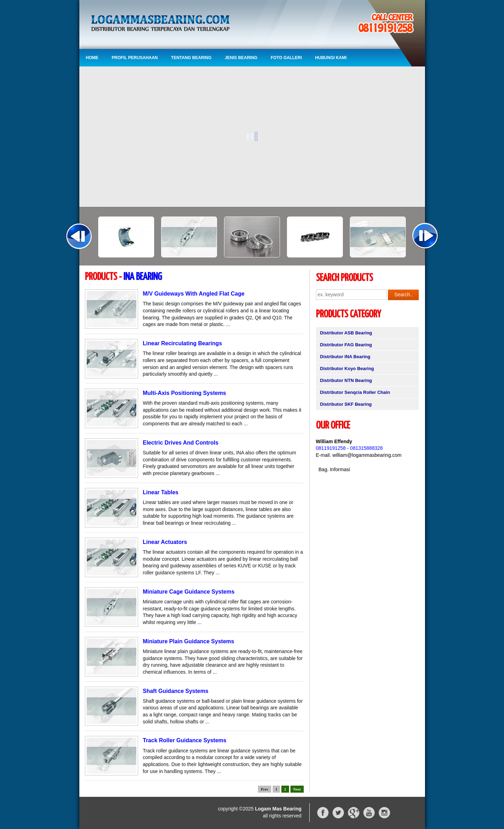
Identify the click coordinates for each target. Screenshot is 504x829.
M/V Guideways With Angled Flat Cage (194, 294)
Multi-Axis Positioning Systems (185, 393)
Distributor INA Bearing (345, 357)
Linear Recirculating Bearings (183, 343)
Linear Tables (161, 492)
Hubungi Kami (331, 58)
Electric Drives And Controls (181, 443)
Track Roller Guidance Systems (185, 740)
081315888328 (366, 448)
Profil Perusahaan (135, 58)
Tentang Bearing (191, 58)
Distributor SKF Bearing (346, 404)
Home (92, 58)
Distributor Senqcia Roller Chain (355, 392)
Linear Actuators (165, 542)
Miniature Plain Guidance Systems (189, 641)
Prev (265, 789)
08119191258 (331, 448)
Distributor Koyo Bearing (347, 369)
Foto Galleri (286, 58)
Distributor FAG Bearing (346, 345)
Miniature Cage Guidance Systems (189, 592)
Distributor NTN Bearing (346, 380)
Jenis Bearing (241, 58)
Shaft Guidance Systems (176, 691)
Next (297, 789)
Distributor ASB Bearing (346, 333)
